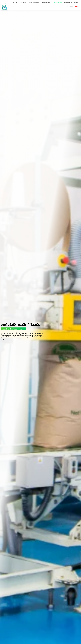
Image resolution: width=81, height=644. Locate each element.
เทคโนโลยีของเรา (58, 3)
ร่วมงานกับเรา (70, 7)
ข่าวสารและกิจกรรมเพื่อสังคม (72, 3)
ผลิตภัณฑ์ (24, 3)
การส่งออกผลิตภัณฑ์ (47, 3)
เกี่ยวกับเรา (15, 3)
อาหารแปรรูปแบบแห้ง (34, 3)
